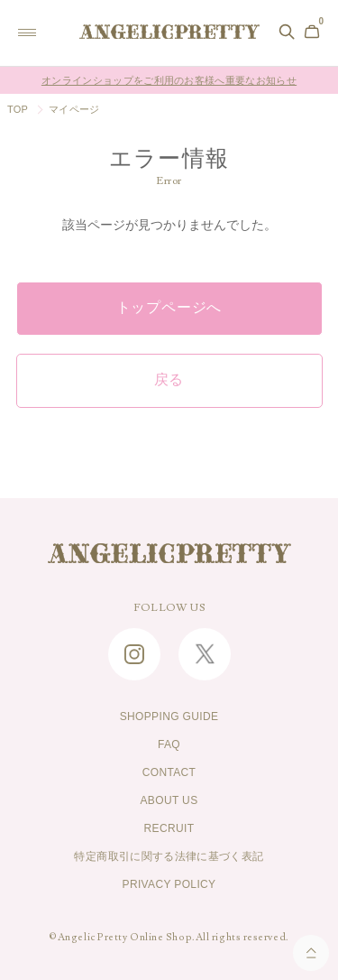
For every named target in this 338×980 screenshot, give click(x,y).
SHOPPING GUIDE (169, 717)
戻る (169, 380)
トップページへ (169, 308)
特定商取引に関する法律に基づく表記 (169, 856)
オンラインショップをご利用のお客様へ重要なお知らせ (169, 80)
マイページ (74, 109)
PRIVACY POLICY (169, 884)
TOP (18, 109)
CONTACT (169, 772)
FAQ (169, 744)
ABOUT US (169, 800)
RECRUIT (169, 828)
